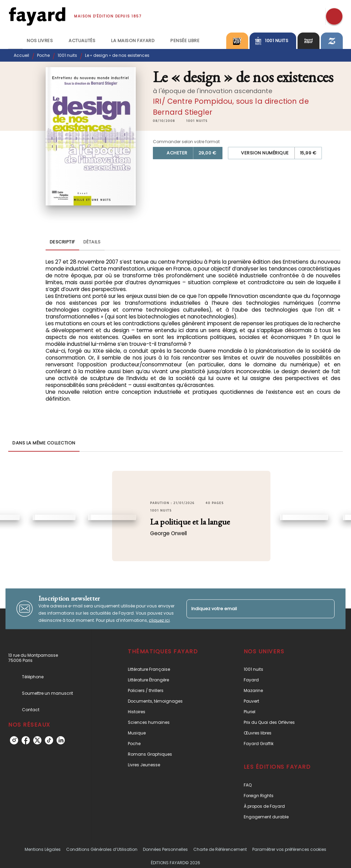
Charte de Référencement (220, 849)
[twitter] (37, 740)
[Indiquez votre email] (252, 609)
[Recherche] (334, 16)
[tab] (15, 41)
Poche (43, 55)
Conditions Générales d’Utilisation (102, 849)
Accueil (21, 55)
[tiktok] (49, 740)
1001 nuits (67, 55)
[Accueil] (37, 16)
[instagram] (14, 740)
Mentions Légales (43, 849)
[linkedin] (61, 740)
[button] (197, 121)
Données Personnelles (165, 849)
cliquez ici (159, 620)
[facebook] (26, 740)
